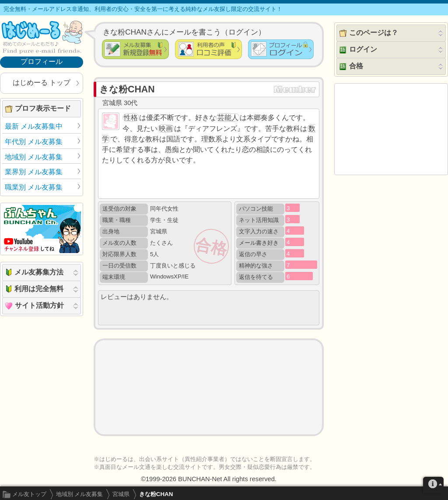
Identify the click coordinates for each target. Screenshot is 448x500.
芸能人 (228, 118)
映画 (166, 129)
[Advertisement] (209, 387)
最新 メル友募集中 (34, 126)
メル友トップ (29, 494)
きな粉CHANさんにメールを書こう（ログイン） (184, 32)
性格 (131, 118)
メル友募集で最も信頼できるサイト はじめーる (42, 37)
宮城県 (121, 494)
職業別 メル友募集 (34, 187)
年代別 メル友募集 (34, 142)
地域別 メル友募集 (80, 494)
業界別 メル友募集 (34, 172)
